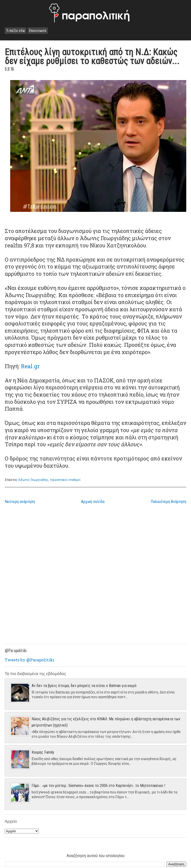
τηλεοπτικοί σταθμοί (65, 480)
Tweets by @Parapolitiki (29, 660)
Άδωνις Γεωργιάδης (33, 480)
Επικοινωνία (38, 31)
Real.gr (30, 366)
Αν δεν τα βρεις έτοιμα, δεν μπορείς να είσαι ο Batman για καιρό (84, 686)
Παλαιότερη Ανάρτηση (168, 502)
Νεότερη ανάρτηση (20, 502)
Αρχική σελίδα (93, 502)
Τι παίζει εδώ (16, 31)
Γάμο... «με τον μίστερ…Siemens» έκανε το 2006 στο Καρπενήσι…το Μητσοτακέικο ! (98, 786)
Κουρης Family (43, 752)
